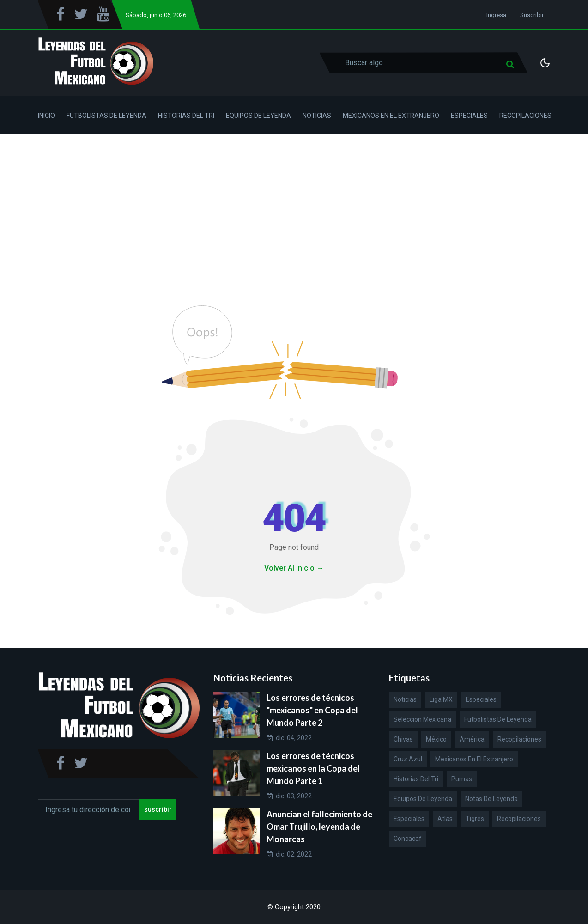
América (472, 739)
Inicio (46, 115)
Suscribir (532, 15)
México (436, 739)
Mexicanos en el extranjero (474, 759)
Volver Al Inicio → (294, 568)
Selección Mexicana (422, 719)
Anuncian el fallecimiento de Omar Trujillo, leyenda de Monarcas (319, 827)
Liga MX (441, 699)
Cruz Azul (408, 759)
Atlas (445, 819)
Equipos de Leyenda (258, 115)
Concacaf (408, 839)
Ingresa (496, 15)
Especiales (469, 115)
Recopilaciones (525, 115)
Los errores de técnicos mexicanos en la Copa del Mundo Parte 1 (313, 768)
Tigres (475, 819)
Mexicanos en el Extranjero (391, 115)
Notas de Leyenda (491, 799)
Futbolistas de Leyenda (106, 115)
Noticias (317, 115)
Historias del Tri (186, 115)
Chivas (403, 739)
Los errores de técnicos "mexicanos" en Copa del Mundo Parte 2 (312, 710)
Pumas (462, 779)
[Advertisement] (294, 204)
